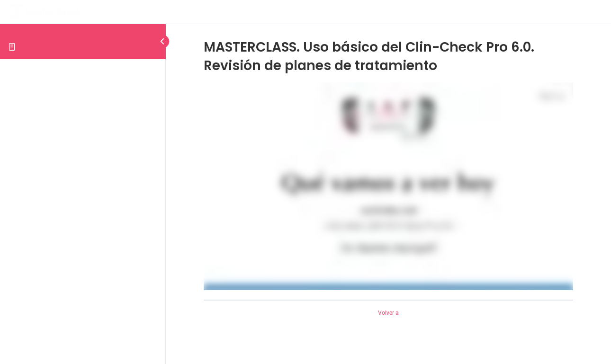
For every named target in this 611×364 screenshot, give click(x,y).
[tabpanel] (388, 186)
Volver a (388, 313)
